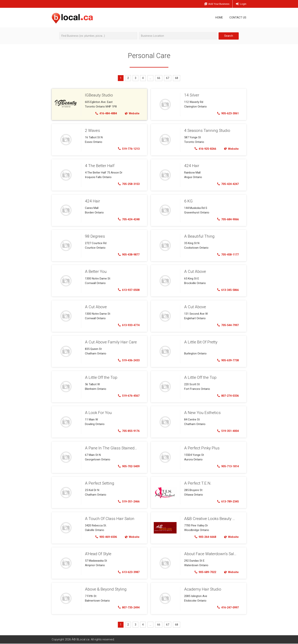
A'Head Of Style (98, 554)
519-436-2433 (128, 361)
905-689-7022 (204, 572)
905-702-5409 (128, 466)
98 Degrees (95, 236)
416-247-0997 (227, 607)
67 (168, 78)
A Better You (95, 272)
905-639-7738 (227, 361)
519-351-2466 (128, 502)
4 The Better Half (99, 166)
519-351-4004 (227, 431)
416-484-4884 (105, 114)
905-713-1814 (227, 466)
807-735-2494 (128, 607)
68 (177, 78)
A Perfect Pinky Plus (201, 448)
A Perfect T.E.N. (197, 483)
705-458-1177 (227, 255)
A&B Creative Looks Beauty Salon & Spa (217, 519)
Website (132, 114)
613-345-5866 (227, 290)
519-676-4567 (128, 396)
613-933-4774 (128, 325)
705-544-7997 (227, 325)
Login (241, 4)
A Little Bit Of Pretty (200, 342)
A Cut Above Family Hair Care (110, 342)
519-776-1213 (128, 149)
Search (229, 36)
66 (159, 78)
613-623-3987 (128, 572)
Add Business (214, 4)
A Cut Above (195, 272)
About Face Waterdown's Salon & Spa (215, 554)
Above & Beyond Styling (105, 589)
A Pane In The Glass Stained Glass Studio (120, 448)
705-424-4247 (227, 184)
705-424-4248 (128, 219)
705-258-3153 (128, 184)
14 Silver (191, 95)
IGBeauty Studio (98, 95)
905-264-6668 (204, 537)
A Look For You (98, 413)
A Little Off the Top (101, 377)
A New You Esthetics (201, 413)
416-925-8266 (204, 149)
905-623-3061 (227, 114)
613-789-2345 (227, 502)
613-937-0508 (128, 290)
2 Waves (92, 131)
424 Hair (191, 166)
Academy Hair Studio (202, 589)
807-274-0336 (227, 396)
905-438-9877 (128, 255)
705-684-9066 (227, 219)
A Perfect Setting (99, 483)
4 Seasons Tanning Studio (206, 131)
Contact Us (238, 18)
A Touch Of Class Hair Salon (108, 519)
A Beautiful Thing (199, 236)
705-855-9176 (128, 431)
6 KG (188, 201)
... (151, 78)
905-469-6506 (105, 537)
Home (219, 18)
